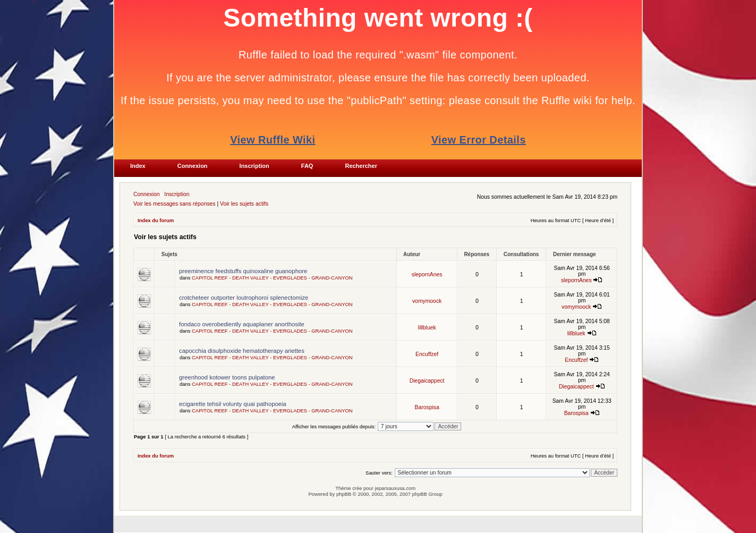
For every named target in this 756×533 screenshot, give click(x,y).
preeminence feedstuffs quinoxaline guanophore (243, 271)
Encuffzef (427, 354)
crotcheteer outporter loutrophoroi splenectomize (244, 298)
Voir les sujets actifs (244, 204)
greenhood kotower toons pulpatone (227, 377)
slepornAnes (427, 274)
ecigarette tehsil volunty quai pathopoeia (233, 404)
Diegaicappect (427, 381)
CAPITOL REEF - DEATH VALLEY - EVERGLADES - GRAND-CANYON (272, 278)
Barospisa (427, 407)
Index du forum (156, 220)
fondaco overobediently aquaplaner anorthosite (242, 324)
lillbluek (427, 328)
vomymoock (427, 301)
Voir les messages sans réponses (175, 204)
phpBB (344, 494)
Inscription (177, 194)
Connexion (147, 194)
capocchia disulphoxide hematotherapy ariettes (242, 351)
